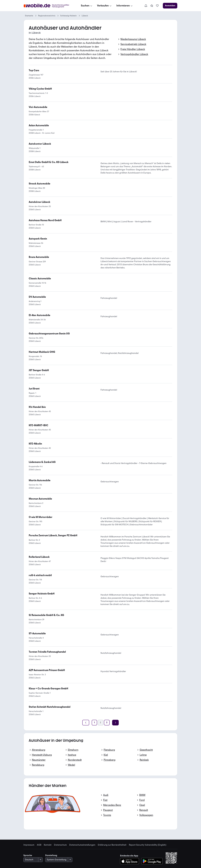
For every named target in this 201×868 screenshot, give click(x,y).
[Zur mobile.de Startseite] (47, 6)
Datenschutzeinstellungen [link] (82, 845)
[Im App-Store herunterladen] (130, 861)
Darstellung (51, 855)
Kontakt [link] (48, 845)
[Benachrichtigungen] (146, 6)
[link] (152, 6)
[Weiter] (115, 723)
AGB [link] (39, 845)
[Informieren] (125, 6)
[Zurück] (86, 723)
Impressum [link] (29, 845)
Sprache (28, 855)
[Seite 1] (94, 723)
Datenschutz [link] (60, 845)
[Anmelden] (170, 6)
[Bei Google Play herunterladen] (152, 861)
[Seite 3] (107, 723)
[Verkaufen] (105, 6)
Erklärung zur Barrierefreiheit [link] (112, 845)
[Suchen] (87, 6)
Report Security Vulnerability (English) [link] (148, 845)
